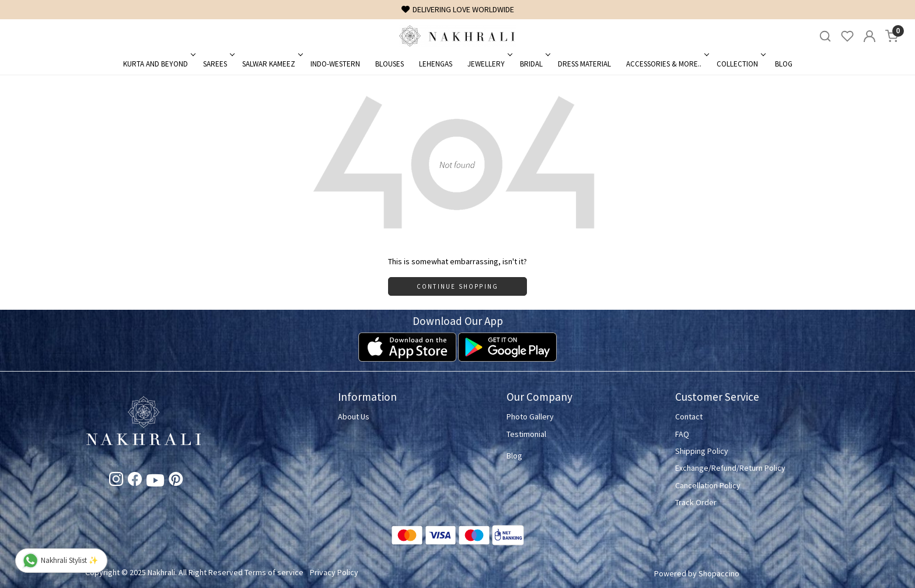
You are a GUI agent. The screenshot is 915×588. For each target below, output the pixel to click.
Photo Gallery (530, 416)
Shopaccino (719, 573)
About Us (354, 416)
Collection (740, 64)
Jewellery (489, 64)
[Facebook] (135, 481)
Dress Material (584, 64)
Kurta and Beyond (158, 64)
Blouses (390, 64)
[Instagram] (116, 481)
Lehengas (436, 64)
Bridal (534, 64)
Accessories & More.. (667, 64)
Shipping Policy (702, 451)
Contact (689, 416)
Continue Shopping (457, 286)
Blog (784, 64)
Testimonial (526, 434)
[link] (825, 36)
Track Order (696, 502)
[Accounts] (869, 36)
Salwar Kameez (272, 64)
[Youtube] (155, 482)
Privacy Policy (334, 572)
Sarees (218, 64)
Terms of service (274, 572)
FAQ (682, 434)
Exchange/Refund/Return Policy (730, 468)
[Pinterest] (176, 481)
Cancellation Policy (708, 485)
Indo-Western (335, 64)
